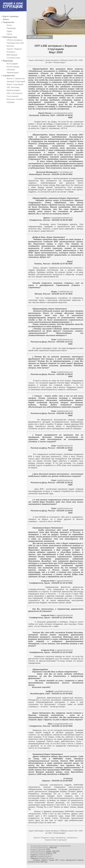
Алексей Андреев (39, 853)
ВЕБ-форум (12, 55)
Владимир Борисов (45, 855)
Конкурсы (11, 52)
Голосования (12, 96)
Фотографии (12, 64)
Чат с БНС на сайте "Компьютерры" (64, 61)
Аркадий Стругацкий (16, 81)
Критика (10, 46)
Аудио (9, 31)
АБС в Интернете (15, 93)
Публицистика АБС (15, 43)
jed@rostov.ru (65, 339)
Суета (9, 34)
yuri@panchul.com (62, 113)
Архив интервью (52, 60)
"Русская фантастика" (40, 848)
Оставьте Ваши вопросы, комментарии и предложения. (51, 846)
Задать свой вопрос (36, 60)
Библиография (13, 90)
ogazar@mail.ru (64, 581)
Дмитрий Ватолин (39, 851)
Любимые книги (67, 60)
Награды (11, 102)
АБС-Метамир (13, 87)
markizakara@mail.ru (61, 218)
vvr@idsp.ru (65, 172)
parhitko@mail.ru (63, 691)
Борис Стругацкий (15, 84)
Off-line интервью (14, 40)
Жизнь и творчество (16, 78)
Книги (9, 25)
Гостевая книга (13, 58)
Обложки (11, 70)
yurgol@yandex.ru (63, 724)
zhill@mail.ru (65, 292)
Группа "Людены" (14, 49)
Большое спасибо (15, 99)
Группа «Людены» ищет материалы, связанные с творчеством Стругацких (56, 839)
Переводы (11, 28)
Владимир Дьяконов (46, 858)
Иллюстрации (13, 67)
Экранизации (13, 73)
